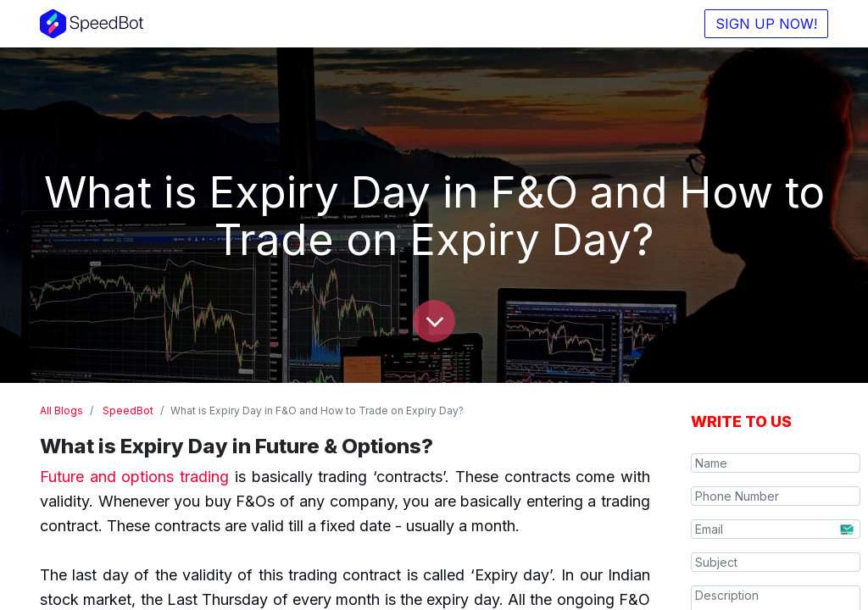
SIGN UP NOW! (766, 24)
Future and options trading (134, 477)
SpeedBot (128, 410)
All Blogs (61, 410)
